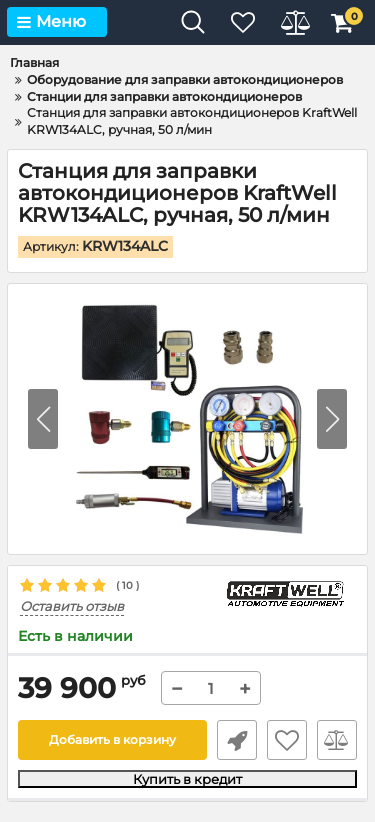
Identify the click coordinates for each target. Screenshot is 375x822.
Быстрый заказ (237, 740)
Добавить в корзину (112, 739)
